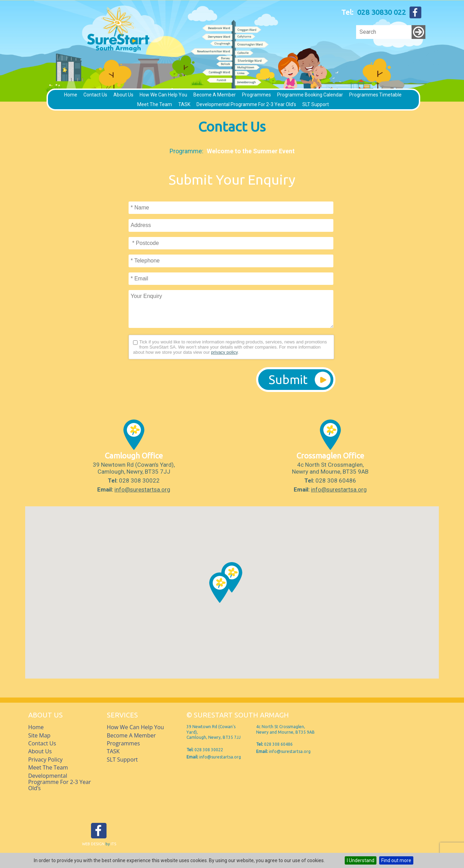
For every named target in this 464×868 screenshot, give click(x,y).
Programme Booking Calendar (310, 95)
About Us (123, 95)
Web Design (93, 844)
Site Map (39, 735)
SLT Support (316, 104)
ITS (113, 844)
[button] (220, 588)
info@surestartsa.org (142, 489)
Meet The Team (155, 104)
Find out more (396, 860)
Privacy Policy (46, 759)
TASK (184, 104)
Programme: (186, 151)
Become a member (215, 95)
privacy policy (224, 352)
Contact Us (95, 95)
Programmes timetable (375, 95)
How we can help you (163, 95)
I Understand (361, 860)
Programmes (256, 95)
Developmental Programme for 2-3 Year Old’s (246, 104)
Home (71, 95)
